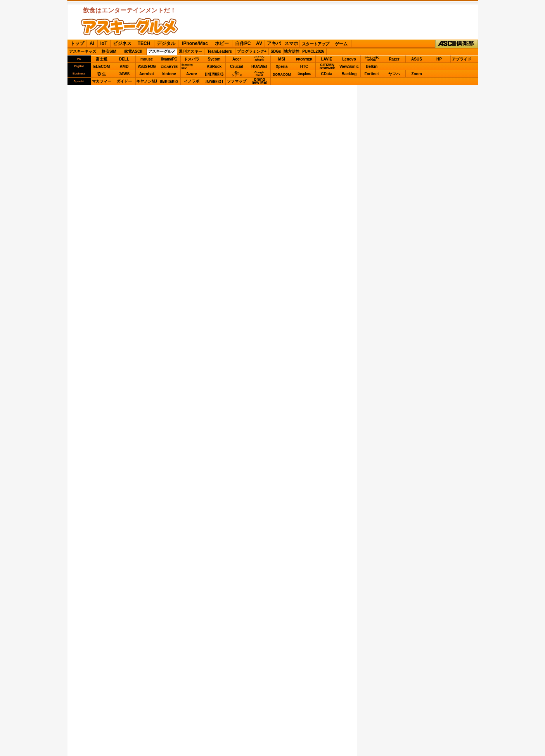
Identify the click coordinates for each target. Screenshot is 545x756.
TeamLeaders (220, 51)
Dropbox (304, 74)
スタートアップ (315, 44)
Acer (237, 59)
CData (327, 74)
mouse (147, 59)
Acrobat (147, 74)
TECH (144, 43)
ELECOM (102, 67)
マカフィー (102, 81)
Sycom (214, 59)
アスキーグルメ (162, 51)
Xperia (282, 67)
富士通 (102, 59)
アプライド (462, 59)
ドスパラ (192, 59)
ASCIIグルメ (130, 27)
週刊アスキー (190, 51)
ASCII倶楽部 (457, 44)
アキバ (274, 43)
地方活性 (292, 51)
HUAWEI (259, 67)
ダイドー (124, 81)
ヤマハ (394, 74)
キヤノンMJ (147, 81)
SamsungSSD (187, 66)
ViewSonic (349, 67)
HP (439, 59)
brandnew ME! (260, 81)
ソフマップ (237, 81)
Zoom (416, 74)
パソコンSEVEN (259, 59)
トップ (77, 43)
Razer (394, 59)
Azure (192, 74)
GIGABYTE (169, 67)
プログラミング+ (252, 51)
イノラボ (192, 81)
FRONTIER (304, 59)
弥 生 (102, 74)
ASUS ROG (146, 67)
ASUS (417, 59)
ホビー (222, 43)
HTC (304, 67)
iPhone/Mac (195, 43)
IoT (104, 43)
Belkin (372, 67)
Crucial (237, 67)
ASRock (214, 67)
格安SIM (109, 51)
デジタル (166, 43)
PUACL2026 (313, 51)
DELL (124, 59)
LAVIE (327, 59)
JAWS (124, 74)
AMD (124, 67)
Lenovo (349, 59)
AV (259, 43)
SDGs (276, 51)
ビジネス (122, 43)
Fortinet (371, 74)
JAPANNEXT (214, 81)
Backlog (349, 74)
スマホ (291, 43)
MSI (282, 59)
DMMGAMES (169, 81)
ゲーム (341, 44)
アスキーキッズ (83, 51)
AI (92, 43)
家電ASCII (133, 51)
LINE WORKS (214, 74)
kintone (169, 74)
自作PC (243, 43)
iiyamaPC (169, 59)
